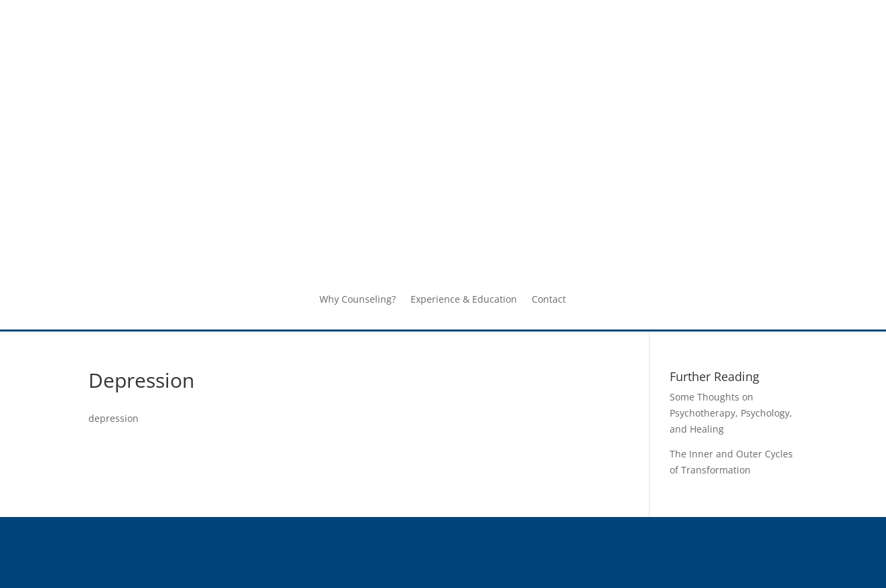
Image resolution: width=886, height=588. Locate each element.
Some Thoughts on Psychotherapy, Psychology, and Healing (731, 413)
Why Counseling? (358, 300)
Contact (549, 300)
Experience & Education (464, 300)
